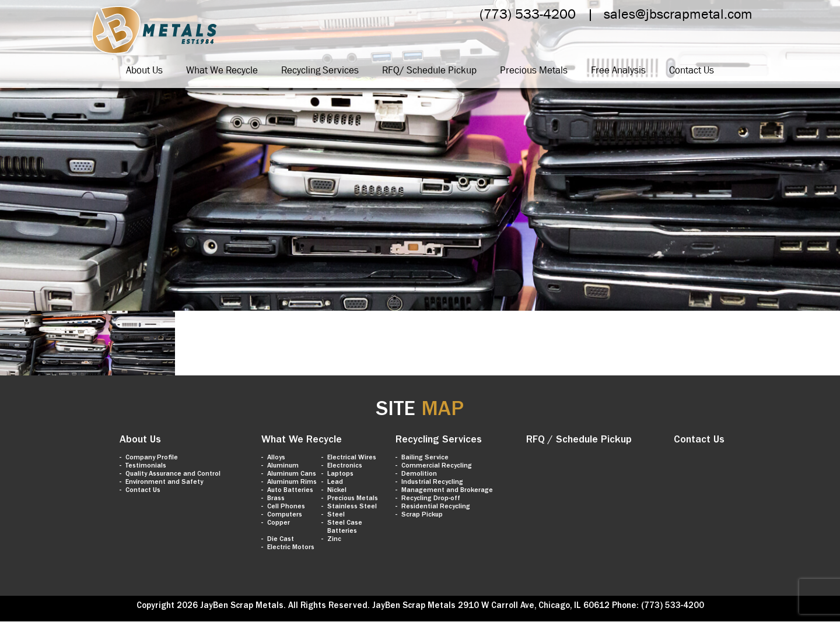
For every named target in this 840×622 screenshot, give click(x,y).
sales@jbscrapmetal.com (678, 14)
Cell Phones (286, 507)
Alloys (276, 458)
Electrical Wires (352, 458)
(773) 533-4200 (528, 14)
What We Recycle (222, 70)
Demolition (419, 475)
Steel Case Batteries (345, 528)
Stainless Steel (352, 507)
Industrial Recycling (432, 483)
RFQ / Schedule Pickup (579, 441)
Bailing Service (425, 458)
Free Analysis (618, 70)
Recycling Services (320, 70)
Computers (285, 515)
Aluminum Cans (292, 475)
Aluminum (283, 466)
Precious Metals (534, 70)
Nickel (337, 491)
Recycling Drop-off (431, 499)
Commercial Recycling (437, 466)
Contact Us (692, 70)
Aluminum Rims (292, 483)
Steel (336, 515)
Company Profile (152, 458)
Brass (276, 499)
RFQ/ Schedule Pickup (429, 70)
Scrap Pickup (422, 515)
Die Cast (281, 540)
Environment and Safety (164, 483)
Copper (279, 523)
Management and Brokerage (447, 491)
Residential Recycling (436, 507)
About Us (144, 70)
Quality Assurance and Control (173, 475)
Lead (335, 483)
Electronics (345, 466)
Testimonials (146, 466)
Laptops (340, 475)
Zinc (334, 540)
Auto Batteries (290, 491)
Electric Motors (291, 548)
